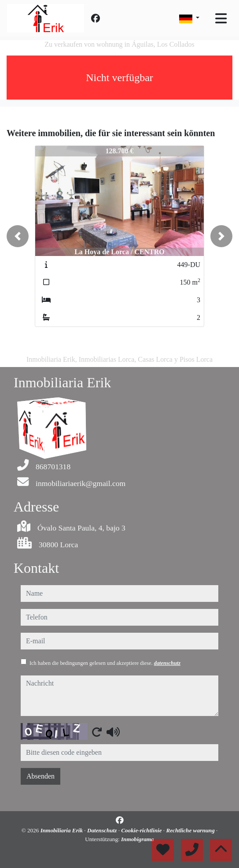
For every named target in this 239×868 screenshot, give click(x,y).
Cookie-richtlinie (142, 830)
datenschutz (167, 663)
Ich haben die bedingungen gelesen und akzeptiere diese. (105, 663)
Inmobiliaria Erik (63, 830)
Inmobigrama (138, 839)
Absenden (40, 776)
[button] (18, 236)
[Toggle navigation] (221, 19)
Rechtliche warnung (191, 830)
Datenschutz (103, 830)
